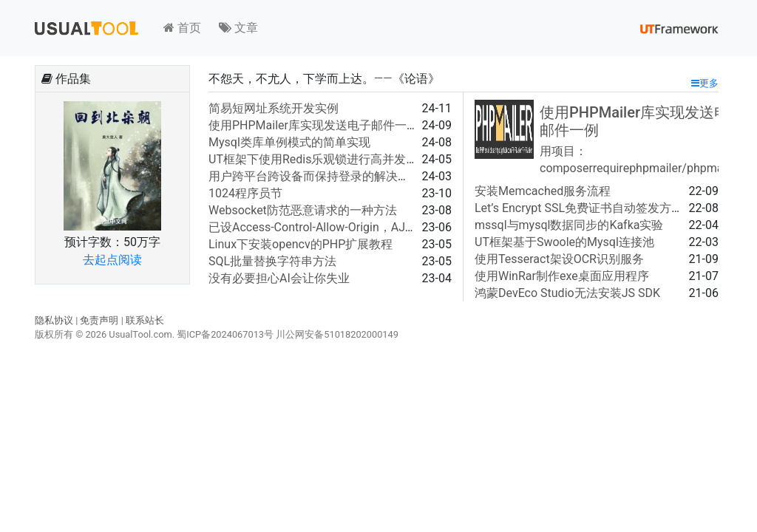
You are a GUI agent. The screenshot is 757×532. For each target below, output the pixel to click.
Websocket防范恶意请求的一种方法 (303, 210)
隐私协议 (54, 320)
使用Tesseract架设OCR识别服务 (559, 259)
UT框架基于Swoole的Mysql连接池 (564, 242)
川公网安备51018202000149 (337, 334)
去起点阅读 (112, 260)
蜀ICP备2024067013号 (225, 334)
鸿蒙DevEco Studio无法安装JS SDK (567, 293)
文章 (238, 28)
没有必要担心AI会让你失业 (279, 278)
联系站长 (145, 320)
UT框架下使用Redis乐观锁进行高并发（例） (325, 159)
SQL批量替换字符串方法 (272, 261)
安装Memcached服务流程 (543, 191)
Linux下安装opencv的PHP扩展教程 (301, 244)
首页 (182, 28)
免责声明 (99, 320)
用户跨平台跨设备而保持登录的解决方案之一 (327, 176)
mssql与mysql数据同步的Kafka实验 (569, 225)
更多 (705, 83)
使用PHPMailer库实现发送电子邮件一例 (313, 125)
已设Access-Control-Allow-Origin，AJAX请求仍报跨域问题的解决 (379, 227)
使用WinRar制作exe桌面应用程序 (562, 276)
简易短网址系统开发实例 (274, 108)
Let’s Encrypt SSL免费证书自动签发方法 (579, 208)
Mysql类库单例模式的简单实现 (289, 142)
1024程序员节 (245, 193)
